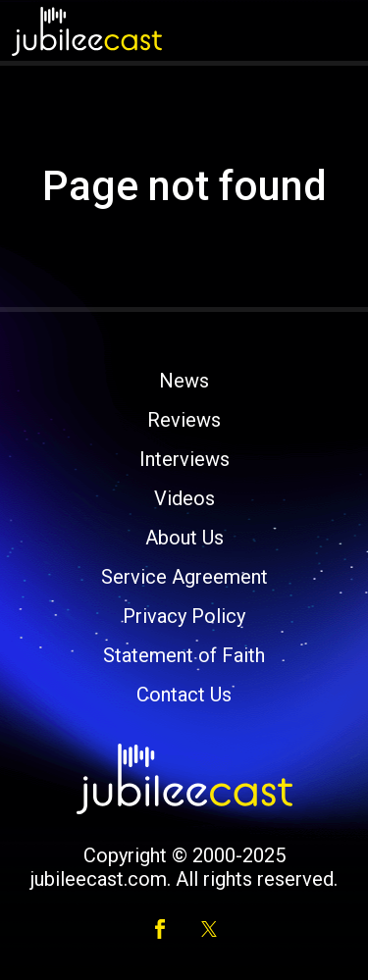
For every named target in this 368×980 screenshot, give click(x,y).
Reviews (184, 420)
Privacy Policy (184, 616)
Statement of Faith (184, 655)
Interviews (184, 459)
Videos (184, 498)
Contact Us (184, 695)
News (184, 381)
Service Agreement (184, 577)
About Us (184, 538)
